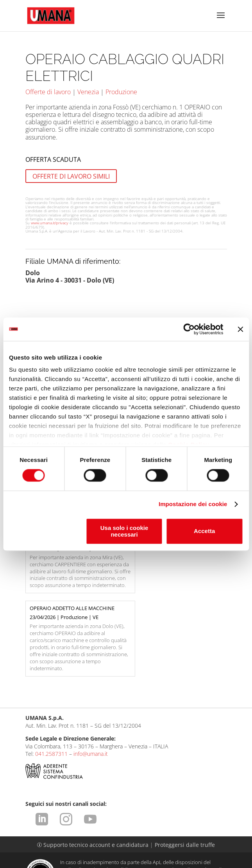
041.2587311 (51, 692)
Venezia (88, 92)
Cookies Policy (97, 843)
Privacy (142, 836)
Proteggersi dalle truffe (185, 783)
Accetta (204, 531)
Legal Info (44, 836)
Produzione (121, 92)
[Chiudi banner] (240, 329)
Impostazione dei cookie (193, 504)
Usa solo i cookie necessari (124, 531)
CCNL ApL (203, 843)
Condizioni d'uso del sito (95, 836)
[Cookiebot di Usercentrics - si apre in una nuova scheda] (189, 329)
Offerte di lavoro (48, 92)
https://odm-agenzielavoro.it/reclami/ (133, 823)
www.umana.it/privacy (50, 223)
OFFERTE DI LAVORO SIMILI (71, 176)
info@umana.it (91, 692)
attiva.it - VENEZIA (210, 862)
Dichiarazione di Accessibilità (126, 851)
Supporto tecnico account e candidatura (94, 783)
